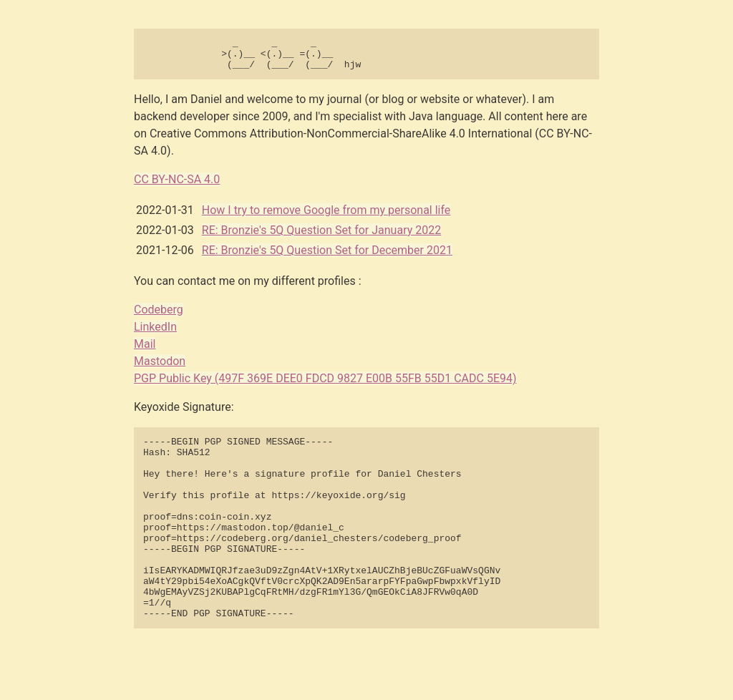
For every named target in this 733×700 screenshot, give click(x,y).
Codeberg (159, 316)
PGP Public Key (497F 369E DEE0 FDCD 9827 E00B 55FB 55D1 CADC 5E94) (325, 385)
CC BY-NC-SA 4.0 (177, 186)
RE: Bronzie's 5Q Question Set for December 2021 (327, 257)
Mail (145, 350)
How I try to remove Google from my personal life (326, 217)
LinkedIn (155, 333)
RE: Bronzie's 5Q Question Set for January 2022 (321, 237)
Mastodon (160, 368)
